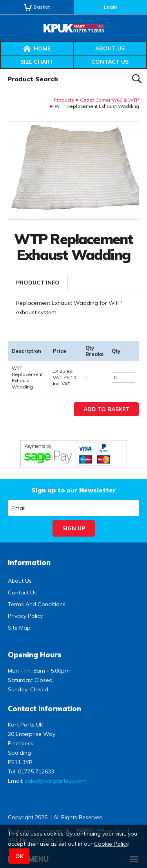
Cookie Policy (111, 844)
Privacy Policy (25, 616)
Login (110, 7)
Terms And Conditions (37, 604)
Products (64, 100)
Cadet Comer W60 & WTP (110, 100)
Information (29, 563)
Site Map (19, 628)
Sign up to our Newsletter (73, 490)
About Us (110, 48)
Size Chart (37, 62)
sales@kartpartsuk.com (56, 781)
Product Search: (0, 69)
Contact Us (110, 62)
